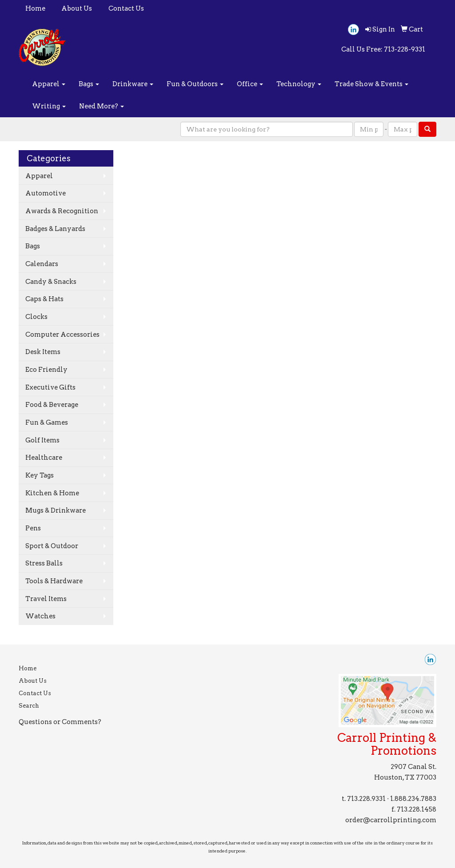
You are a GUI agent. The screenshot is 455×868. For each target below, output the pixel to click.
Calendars (42, 264)
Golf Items (42, 440)
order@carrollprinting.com (391, 820)
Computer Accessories (62, 334)
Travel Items (46, 599)
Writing (49, 106)
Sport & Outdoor (52, 546)
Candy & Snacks (51, 282)
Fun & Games (47, 422)
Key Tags (40, 475)
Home (35, 8)
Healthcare (44, 458)
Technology (299, 84)
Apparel (49, 84)
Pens (33, 528)
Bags (89, 84)
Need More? (102, 106)
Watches (40, 616)
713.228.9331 (366, 799)
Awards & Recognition (62, 211)
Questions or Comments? (60, 722)
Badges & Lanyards (55, 229)
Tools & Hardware (54, 581)
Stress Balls (44, 563)
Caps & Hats (44, 299)
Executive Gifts (50, 387)
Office (250, 84)
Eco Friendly (46, 370)
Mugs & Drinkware (56, 510)
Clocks (36, 317)
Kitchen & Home (52, 493)
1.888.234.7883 (413, 799)
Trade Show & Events (371, 84)
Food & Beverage (52, 405)
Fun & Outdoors (195, 84)
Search (29, 706)
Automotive (46, 193)
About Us (77, 8)
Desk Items (43, 352)
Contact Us (126, 8)
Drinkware (133, 84)
